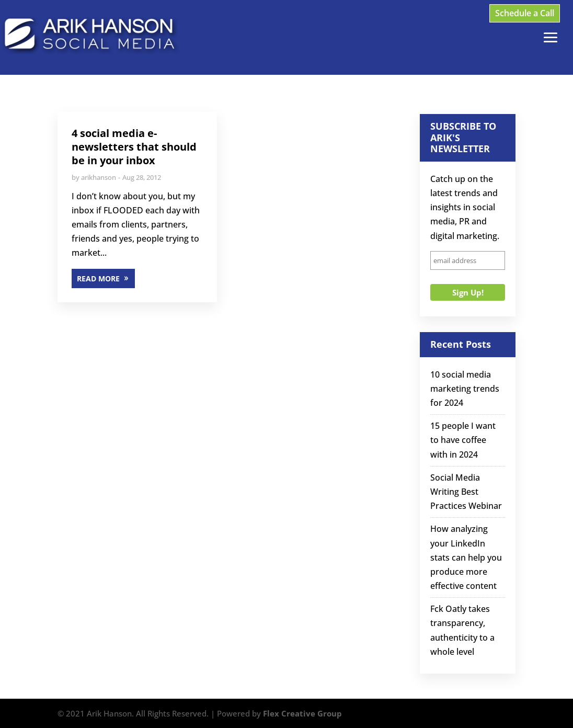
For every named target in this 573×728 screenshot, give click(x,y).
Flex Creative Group (302, 713)
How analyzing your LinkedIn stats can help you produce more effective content (466, 557)
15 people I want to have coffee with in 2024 (463, 440)
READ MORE (98, 278)
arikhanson (99, 177)
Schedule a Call (525, 13)
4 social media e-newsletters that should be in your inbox (134, 147)
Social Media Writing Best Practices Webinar (466, 492)
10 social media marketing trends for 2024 (465, 389)
